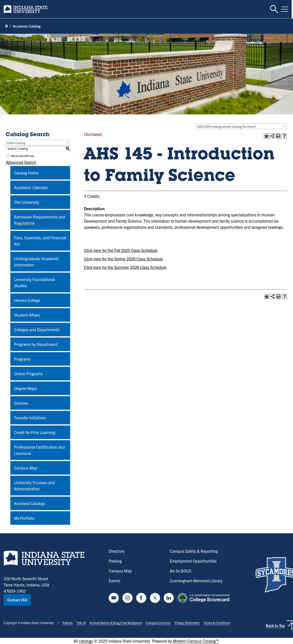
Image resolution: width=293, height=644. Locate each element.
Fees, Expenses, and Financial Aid (40, 241)
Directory (117, 551)
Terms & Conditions (217, 623)
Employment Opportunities (193, 561)
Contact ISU (17, 600)
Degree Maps (25, 388)
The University (26, 202)
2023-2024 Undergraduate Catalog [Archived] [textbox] (226, 126)
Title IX (81, 623)
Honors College (27, 300)
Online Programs (28, 374)
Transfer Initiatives (30, 418)
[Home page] (6, 26)
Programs (22, 359)
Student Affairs (27, 315)
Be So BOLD (181, 571)
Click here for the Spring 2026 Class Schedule (123, 259)
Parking (115, 561)
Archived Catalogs (30, 503)
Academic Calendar (31, 187)
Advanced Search (21, 162)
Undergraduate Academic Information (36, 262)
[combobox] (241, 126)
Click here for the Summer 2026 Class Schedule (125, 267)
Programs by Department (36, 344)
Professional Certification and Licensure (39, 450)
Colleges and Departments (37, 330)
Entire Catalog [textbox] (16, 143)
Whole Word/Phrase (23, 156)
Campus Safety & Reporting (194, 551)
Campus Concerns (158, 623)
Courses (21, 403)
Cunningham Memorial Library (196, 581)
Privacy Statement (187, 623)
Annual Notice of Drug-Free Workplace (116, 623)
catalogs (86, 641)
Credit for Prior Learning (35, 432)
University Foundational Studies (35, 282)
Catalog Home (26, 173)
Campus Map (26, 468)
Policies (68, 623)
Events (115, 581)
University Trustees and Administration (34, 486)
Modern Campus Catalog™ (196, 641)
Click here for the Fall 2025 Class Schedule (121, 250)
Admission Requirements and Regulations (40, 220)
